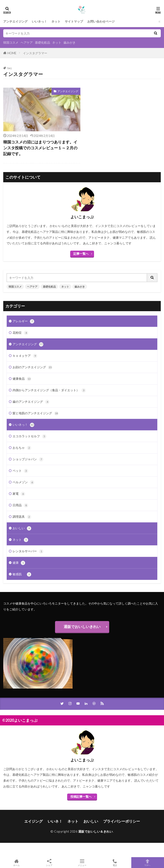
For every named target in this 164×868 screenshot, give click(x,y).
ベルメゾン (23, 482)
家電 (19, 494)
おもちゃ (22, 448)
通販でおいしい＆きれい (96, 831)
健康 (19, 563)
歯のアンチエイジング (31, 402)
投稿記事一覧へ (81, 796)
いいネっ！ (39, 21)
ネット (56, 21)
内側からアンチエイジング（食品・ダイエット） (49, 390)
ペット (20, 471)
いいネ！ (55, 821)
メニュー (82, 863)
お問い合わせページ (101, 21)
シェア (49, 863)
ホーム (16, 863)
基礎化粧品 (42, 42)
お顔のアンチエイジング (32, 367)
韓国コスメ (11, 42)
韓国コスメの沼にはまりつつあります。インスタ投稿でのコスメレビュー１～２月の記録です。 (40, 148)
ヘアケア (27, 42)
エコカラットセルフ (29, 436)
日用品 (20, 505)
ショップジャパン (28, 459)
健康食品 (22, 379)
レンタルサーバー (28, 551)
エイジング (33, 821)
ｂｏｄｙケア (25, 356)
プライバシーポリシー (122, 821)
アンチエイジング (15, 21)
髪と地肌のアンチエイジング (36, 413)
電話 (115, 863)
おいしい (22, 528)
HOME (12, 53)
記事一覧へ (81, 254)
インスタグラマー (35, 53)
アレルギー (23, 321)
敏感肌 (22, 574)
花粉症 (20, 333)
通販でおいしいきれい (82, 627)
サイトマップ (74, 21)
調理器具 (22, 517)
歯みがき (70, 42)
